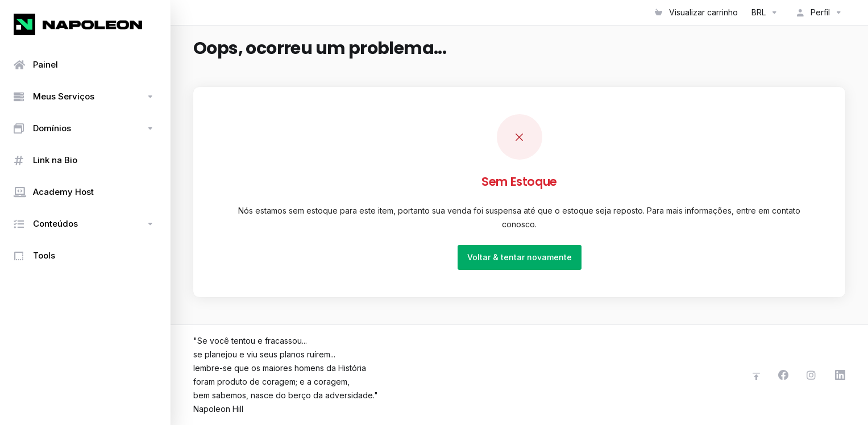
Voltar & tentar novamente (520, 257)
